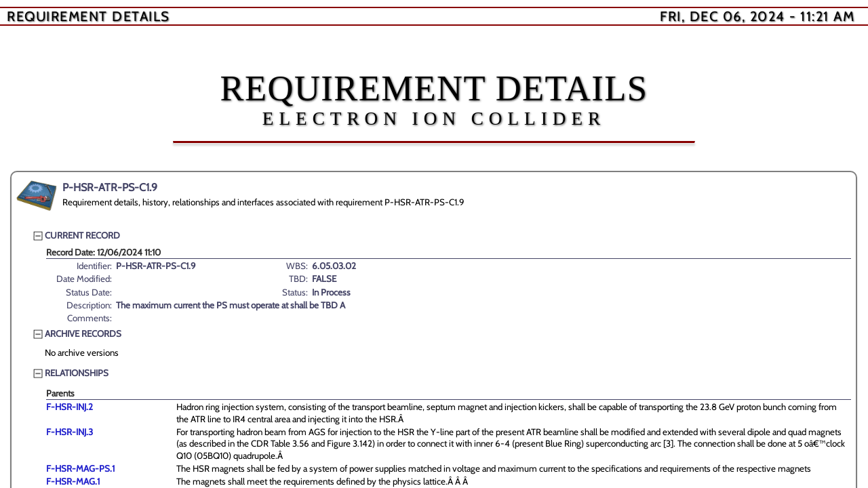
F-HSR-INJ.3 (70, 432)
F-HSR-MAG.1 (73, 481)
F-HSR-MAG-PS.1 (80, 468)
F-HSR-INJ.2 (70, 407)
